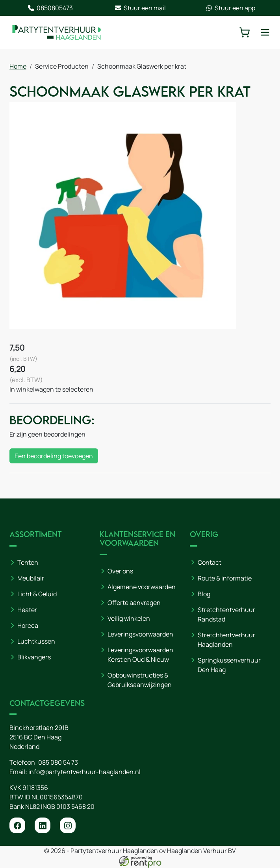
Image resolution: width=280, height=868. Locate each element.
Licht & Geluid (37, 594)
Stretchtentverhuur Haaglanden (226, 640)
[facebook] (17, 826)
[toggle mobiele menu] (265, 32)
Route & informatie (225, 578)
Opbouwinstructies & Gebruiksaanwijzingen (140, 680)
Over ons (120, 571)
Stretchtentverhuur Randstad (226, 614)
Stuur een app (230, 8)
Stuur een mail (140, 8)
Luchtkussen (36, 641)
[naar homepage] (57, 32)
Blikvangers (34, 657)
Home (18, 66)
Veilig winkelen (129, 618)
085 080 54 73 (58, 763)
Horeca (28, 625)
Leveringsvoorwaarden (140, 634)
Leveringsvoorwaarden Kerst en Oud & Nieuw (140, 655)
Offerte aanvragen (134, 603)
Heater (27, 610)
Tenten (28, 562)
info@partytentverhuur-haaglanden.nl (84, 772)
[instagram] (68, 826)
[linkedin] (43, 826)
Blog (204, 594)
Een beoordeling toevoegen (54, 456)
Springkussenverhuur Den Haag (229, 665)
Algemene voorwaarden (142, 587)
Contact (210, 562)
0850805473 (50, 8)
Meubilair (31, 578)
